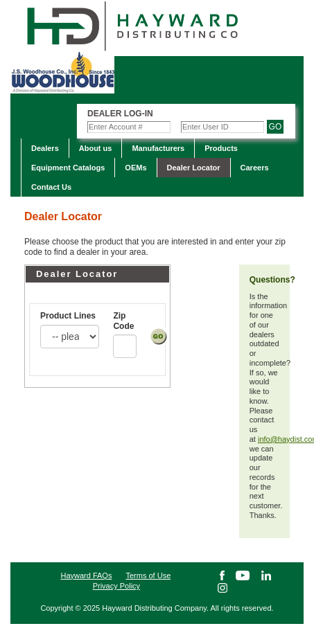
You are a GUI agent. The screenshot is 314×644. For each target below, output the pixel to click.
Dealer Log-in (120, 114)
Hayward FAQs (86, 575)
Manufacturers (158, 148)
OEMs (136, 168)
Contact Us (51, 187)
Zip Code (123, 321)
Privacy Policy (116, 586)
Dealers (45, 148)
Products (221, 148)
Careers (255, 168)
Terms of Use (148, 575)
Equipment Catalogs (68, 168)
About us (96, 148)
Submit (159, 337)
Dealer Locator (194, 168)
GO (276, 127)
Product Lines (68, 316)
